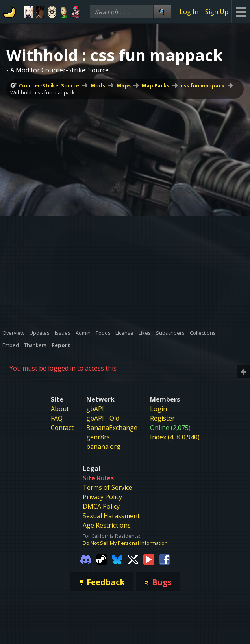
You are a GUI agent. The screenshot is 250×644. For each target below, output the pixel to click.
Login (158, 409)
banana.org (103, 447)
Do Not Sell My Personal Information (125, 543)
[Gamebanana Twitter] (133, 559)
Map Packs (156, 85)
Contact (62, 428)
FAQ (57, 418)
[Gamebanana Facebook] (165, 559)
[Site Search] (162, 12)
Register (162, 418)
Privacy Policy (102, 497)
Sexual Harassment (111, 516)
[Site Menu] (241, 12)
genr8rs (98, 437)
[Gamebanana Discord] (86, 559)
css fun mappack (203, 85)
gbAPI (95, 409)
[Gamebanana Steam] (102, 559)
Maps (124, 85)
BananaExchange (112, 428)
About (60, 409)
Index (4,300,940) (175, 437)
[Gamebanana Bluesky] (117, 559)
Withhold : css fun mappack (43, 92)
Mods (98, 85)
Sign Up (217, 12)
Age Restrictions (107, 525)
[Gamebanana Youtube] (149, 559)
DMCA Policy (101, 506)
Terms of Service (107, 487)
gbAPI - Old (103, 418)
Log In (189, 12)
